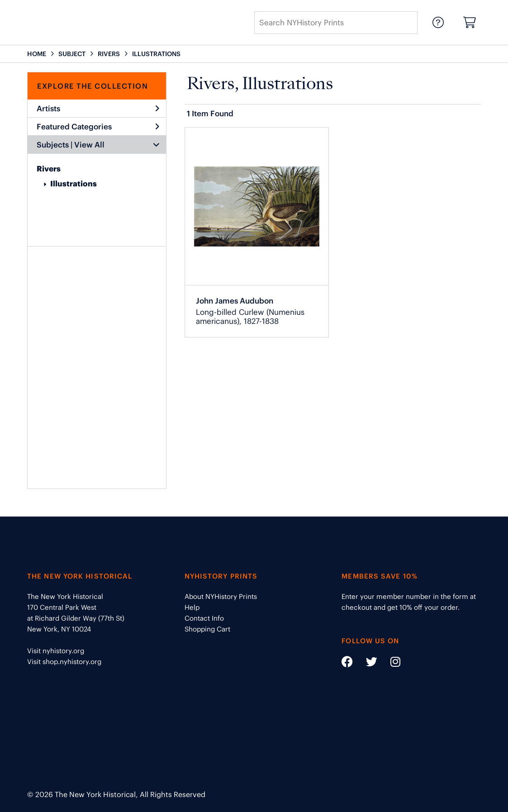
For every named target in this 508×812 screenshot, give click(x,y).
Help (192, 607)
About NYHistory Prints (221, 596)
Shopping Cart (207, 629)
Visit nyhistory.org (56, 651)
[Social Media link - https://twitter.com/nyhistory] (366, 663)
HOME (37, 54)
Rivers (49, 169)
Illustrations (74, 184)
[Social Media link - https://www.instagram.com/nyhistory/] (390, 663)
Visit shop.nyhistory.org (64, 662)
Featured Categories (98, 127)
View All (89, 145)
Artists (98, 109)
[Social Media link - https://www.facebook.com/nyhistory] (347, 663)
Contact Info (204, 618)
